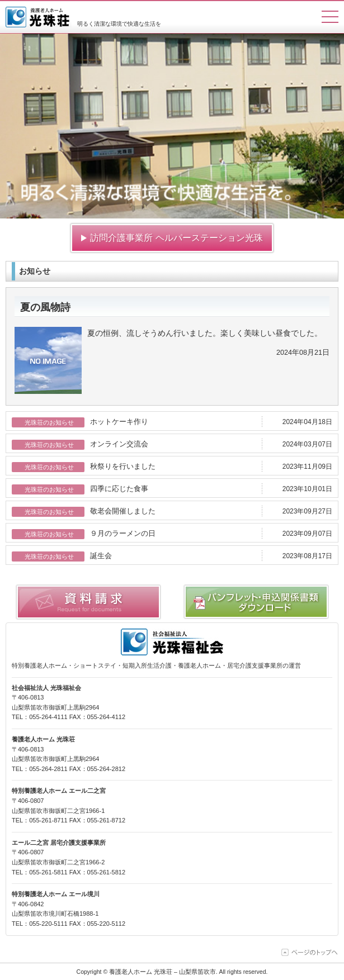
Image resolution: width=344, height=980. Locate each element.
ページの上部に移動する (310, 952)
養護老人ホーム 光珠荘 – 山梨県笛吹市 (39, 17)
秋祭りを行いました (123, 467)
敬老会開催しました (123, 511)
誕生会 (101, 556)
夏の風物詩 (45, 307)
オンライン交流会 (119, 444)
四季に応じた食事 (119, 489)
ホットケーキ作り (119, 422)
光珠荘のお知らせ (49, 422)
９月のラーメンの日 (123, 534)
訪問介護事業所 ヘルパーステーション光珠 (176, 238)
